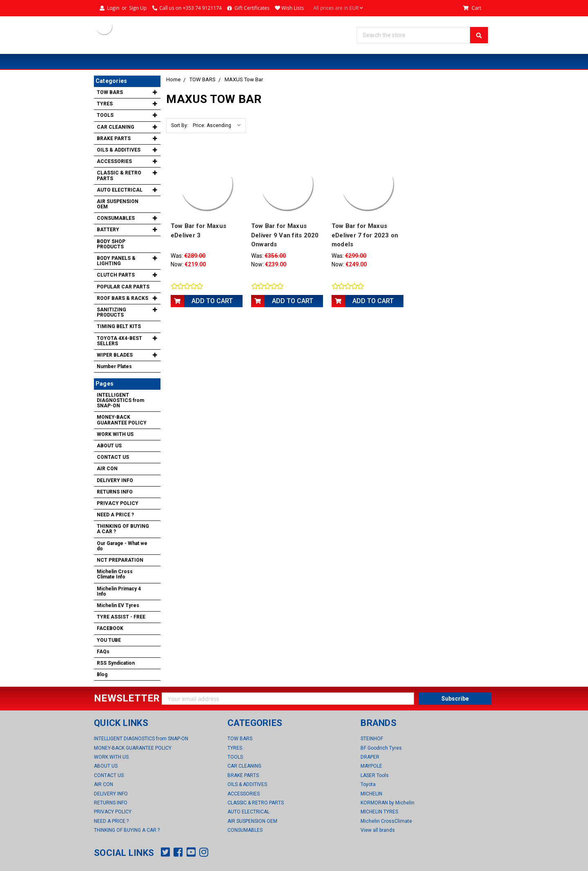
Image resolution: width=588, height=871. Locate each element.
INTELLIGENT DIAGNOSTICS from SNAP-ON (120, 400)
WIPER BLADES (115, 355)
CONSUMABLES (116, 218)
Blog (102, 674)
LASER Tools (375, 775)
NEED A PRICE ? (115, 515)
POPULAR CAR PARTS (123, 287)
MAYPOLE (371, 766)
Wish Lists (293, 8)
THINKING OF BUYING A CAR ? (123, 529)
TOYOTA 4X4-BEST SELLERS (119, 341)
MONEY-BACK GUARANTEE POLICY (122, 420)
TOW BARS (203, 79)
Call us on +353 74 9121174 (190, 8)
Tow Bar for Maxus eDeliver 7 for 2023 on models (365, 235)
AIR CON (107, 469)
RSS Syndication (116, 663)
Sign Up (138, 8)
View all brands (378, 830)
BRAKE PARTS (114, 138)
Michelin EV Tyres (118, 605)
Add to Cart (212, 301)
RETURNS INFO (115, 492)
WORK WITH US (115, 434)
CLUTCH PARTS (116, 275)
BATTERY (108, 230)
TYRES (105, 104)
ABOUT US (109, 446)
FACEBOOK (110, 628)
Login (113, 8)
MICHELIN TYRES (379, 812)
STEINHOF (372, 739)
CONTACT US (113, 457)
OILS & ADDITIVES (119, 150)
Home (173, 79)
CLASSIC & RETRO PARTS (119, 175)
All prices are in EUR (338, 8)
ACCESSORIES (114, 161)
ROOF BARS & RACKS (122, 298)
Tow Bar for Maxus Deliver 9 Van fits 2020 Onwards (285, 235)
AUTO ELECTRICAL (120, 190)
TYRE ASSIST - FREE (121, 617)
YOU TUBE (109, 640)
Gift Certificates (252, 8)
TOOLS (105, 115)
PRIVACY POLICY (118, 503)
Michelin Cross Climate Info (115, 574)
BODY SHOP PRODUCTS (111, 244)
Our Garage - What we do (122, 546)
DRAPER (370, 757)
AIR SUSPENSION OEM (118, 204)
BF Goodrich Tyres (381, 748)
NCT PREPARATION (120, 560)
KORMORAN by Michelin (388, 803)
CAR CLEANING (116, 127)
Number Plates (114, 366)
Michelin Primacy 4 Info (119, 591)
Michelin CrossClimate (386, 821)
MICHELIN (371, 794)
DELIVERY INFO (115, 480)
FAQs (103, 652)
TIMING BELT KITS (119, 326)
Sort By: (180, 125)
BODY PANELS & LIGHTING (116, 261)
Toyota (368, 784)
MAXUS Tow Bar (244, 79)
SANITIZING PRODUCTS (111, 312)
